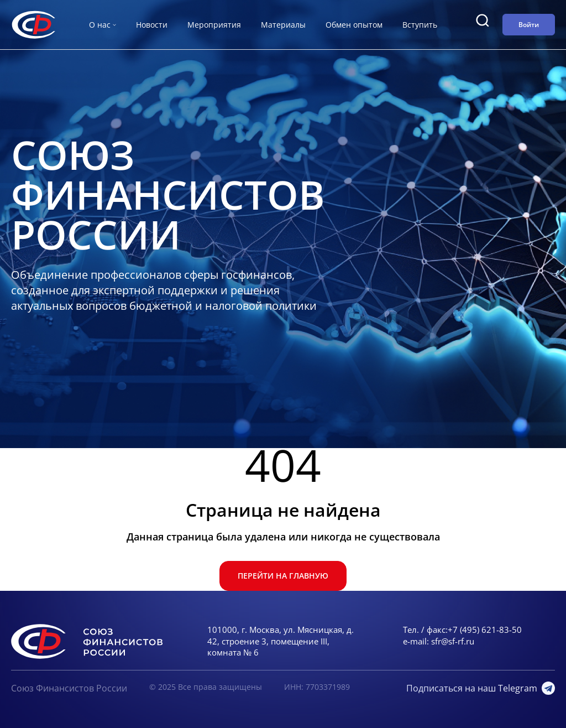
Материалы (283, 25)
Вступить (420, 25)
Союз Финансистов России (69, 688)
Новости (152, 25)
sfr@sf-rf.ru (453, 641)
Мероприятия (214, 25)
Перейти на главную (283, 576)
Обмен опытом (354, 25)
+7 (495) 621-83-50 (485, 630)
